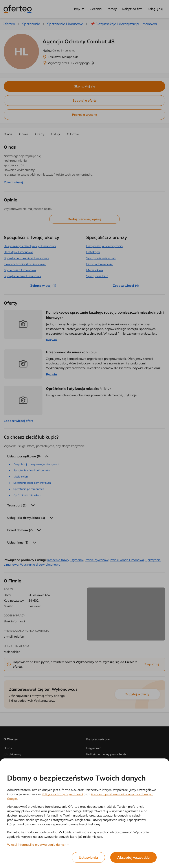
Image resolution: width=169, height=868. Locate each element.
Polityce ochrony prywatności (62, 794)
